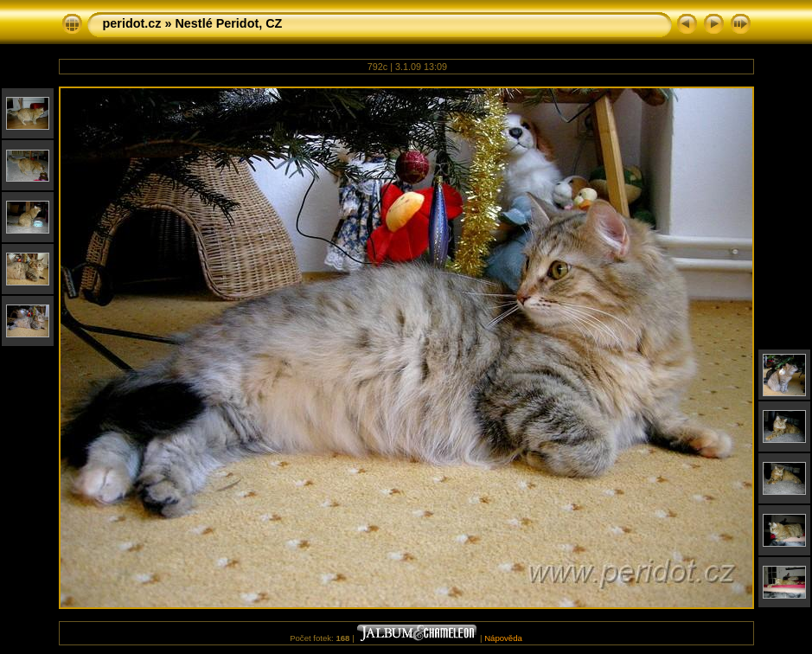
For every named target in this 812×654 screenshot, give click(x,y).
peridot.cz (132, 23)
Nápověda (503, 638)
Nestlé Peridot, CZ (228, 23)
